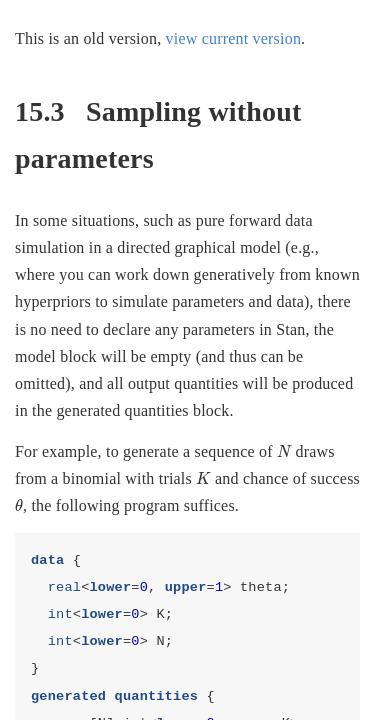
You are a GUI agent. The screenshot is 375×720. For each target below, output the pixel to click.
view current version (234, 38)
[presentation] (284, 451)
